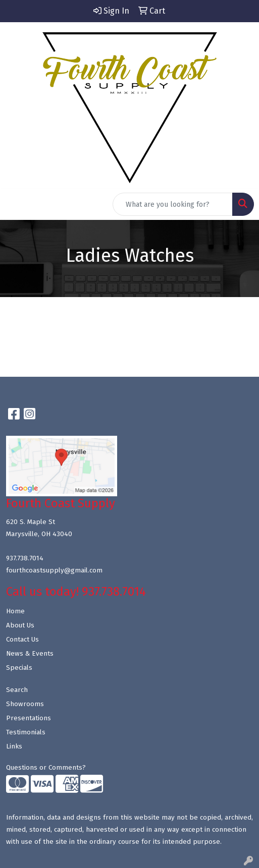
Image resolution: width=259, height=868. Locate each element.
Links (14, 746)
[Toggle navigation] (16, 204)
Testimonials (26, 732)
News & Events (30, 654)
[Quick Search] (173, 204)
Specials (19, 668)
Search (17, 690)
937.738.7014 (25, 558)
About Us (20, 625)
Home (15, 611)
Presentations (29, 718)
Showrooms (25, 704)
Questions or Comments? (46, 768)
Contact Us (22, 640)
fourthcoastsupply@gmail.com (54, 570)
